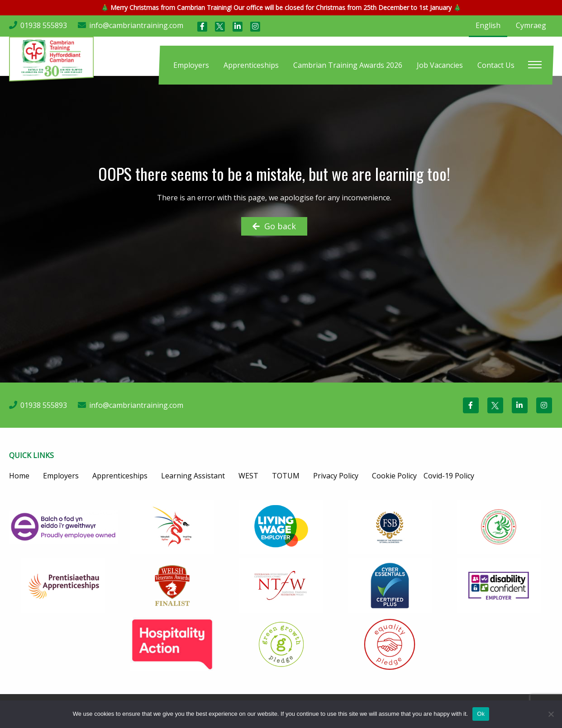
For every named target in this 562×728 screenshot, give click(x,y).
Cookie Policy (394, 476)
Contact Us (496, 65)
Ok (481, 714)
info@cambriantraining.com (136, 25)
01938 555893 (44, 25)
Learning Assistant (193, 476)
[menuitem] (191, 65)
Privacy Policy (336, 476)
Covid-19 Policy (449, 476)
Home (19, 476)
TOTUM (286, 476)
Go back (274, 226)
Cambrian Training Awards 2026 (348, 65)
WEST (248, 476)
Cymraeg (531, 25)
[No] (551, 714)
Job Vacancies (440, 65)
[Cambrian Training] (51, 58)
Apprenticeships (251, 65)
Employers (191, 65)
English (488, 25)
